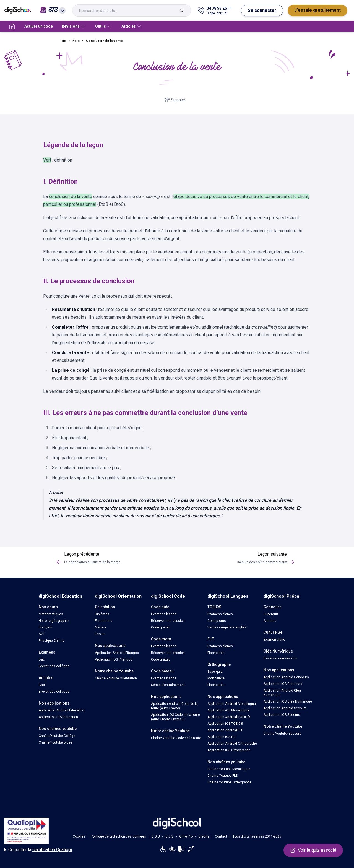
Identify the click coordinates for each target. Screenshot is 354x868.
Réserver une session (168, 621)
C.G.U (156, 836)
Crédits (204, 836)
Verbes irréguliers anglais (227, 627)
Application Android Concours (286, 677)
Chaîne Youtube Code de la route (176, 738)
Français (45, 627)
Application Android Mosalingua (232, 704)
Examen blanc (274, 640)
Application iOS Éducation (58, 717)
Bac (42, 659)
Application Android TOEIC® (229, 717)
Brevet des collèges (54, 666)
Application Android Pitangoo (117, 653)
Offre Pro (186, 836)
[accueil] (12, 26)
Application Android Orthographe (232, 744)
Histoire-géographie (54, 621)
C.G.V (170, 836)
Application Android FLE (225, 730)
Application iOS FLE (222, 737)
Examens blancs (164, 614)
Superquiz (215, 672)
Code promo (217, 621)
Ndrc (76, 41)
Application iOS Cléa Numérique (288, 701)
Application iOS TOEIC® (225, 724)
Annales (270, 621)
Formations (104, 621)
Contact (221, 836)
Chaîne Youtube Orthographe (229, 782)
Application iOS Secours (282, 715)
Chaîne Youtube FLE (222, 776)
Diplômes (102, 614)
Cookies (79, 836)
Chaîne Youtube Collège (57, 736)
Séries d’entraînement (168, 685)
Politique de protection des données (118, 836)
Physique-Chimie (52, 641)
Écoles (100, 634)
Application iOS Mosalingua (228, 710)
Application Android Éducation (62, 710)
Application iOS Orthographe (229, 750)
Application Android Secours (285, 708)
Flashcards (216, 653)
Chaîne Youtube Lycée (56, 742)
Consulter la (38, 850)
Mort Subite (216, 678)
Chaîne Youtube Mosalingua (229, 769)
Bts (63, 41)
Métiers (101, 627)
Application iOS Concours (283, 684)
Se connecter (262, 10)
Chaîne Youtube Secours (282, 734)
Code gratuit (160, 627)
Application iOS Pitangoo (114, 659)
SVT (42, 634)
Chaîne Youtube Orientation (116, 678)
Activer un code (39, 26)
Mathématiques (51, 614)
